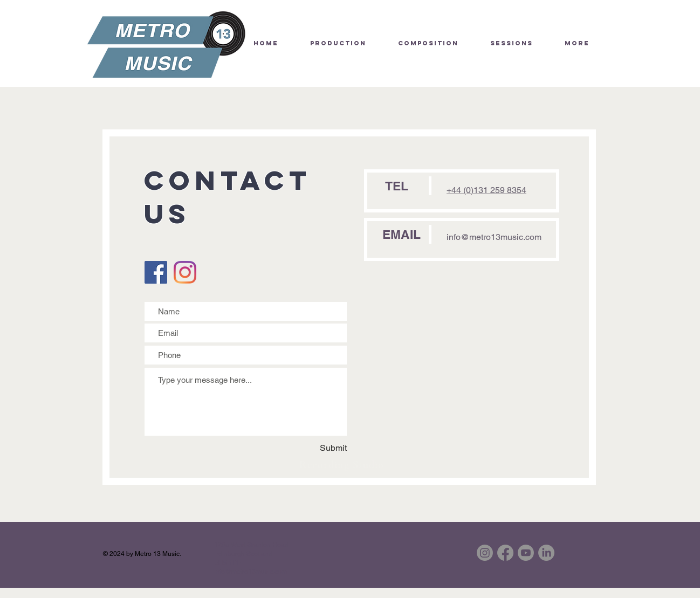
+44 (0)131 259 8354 (486, 190)
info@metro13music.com (494, 237)
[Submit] (328, 448)
